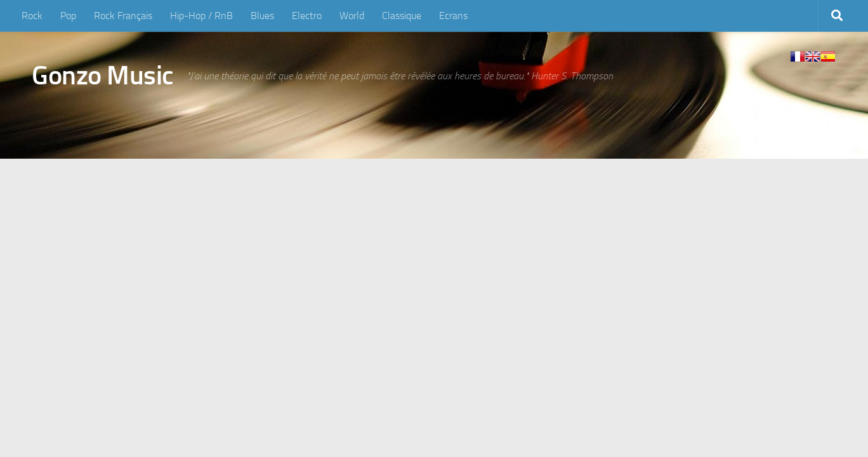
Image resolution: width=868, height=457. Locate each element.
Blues (262, 16)
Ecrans (453, 16)
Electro (307, 16)
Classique (402, 16)
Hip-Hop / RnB (201, 16)
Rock (32, 16)
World (352, 16)
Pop (68, 16)
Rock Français (123, 16)
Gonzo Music (103, 76)
